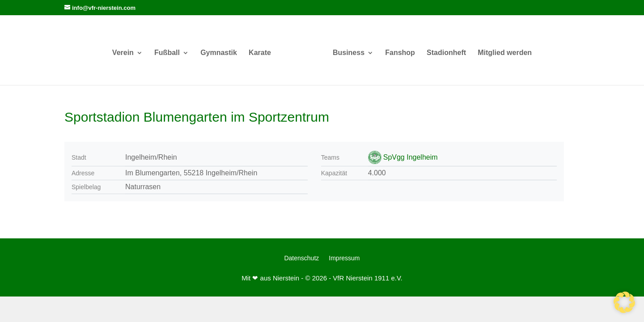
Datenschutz (301, 258)
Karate (260, 53)
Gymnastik (219, 53)
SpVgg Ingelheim (411, 157)
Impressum (344, 258)
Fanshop (400, 53)
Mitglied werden (505, 53)
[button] (624, 302)
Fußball (167, 53)
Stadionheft (446, 53)
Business (349, 53)
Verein (123, 53)
